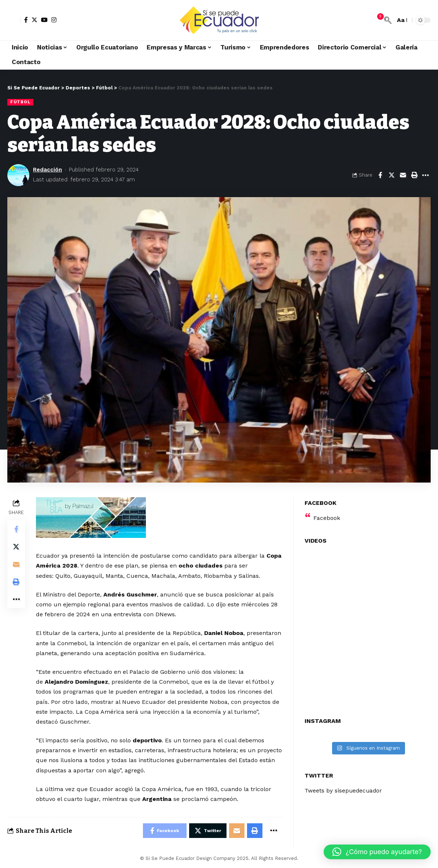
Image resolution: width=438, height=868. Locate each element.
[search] (388, 20)
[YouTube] (44, 20)
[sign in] (14, 20)
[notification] (377, 20)
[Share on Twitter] (391, 175)
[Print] (414, 175)
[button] (377, 852)
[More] (426, 175)
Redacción (47, 170)
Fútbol (20, 102)
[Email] (403, 175)
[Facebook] (26, 20)
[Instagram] (54, 20)
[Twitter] (34, 20)
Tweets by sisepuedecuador (344, 788)
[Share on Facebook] (380, 175)
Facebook (327, 515)
